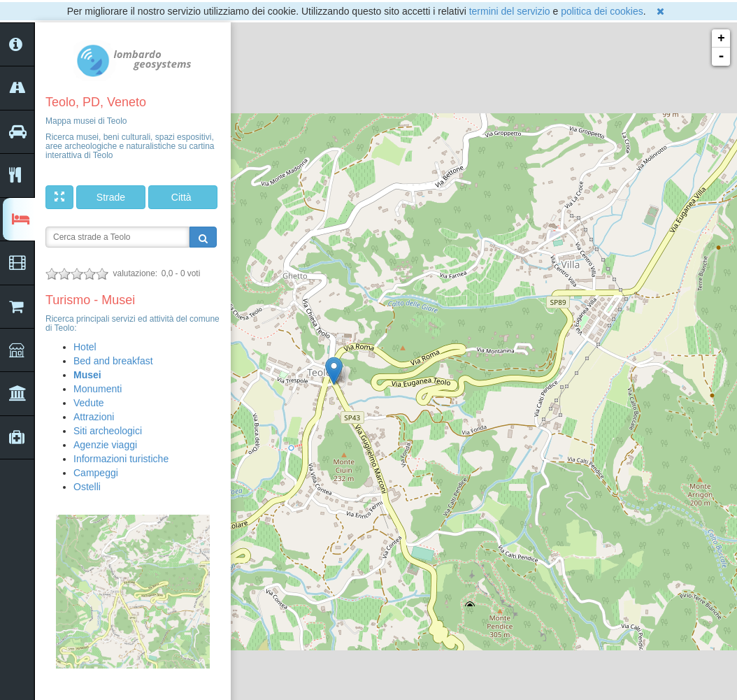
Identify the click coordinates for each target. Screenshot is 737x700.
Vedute (89, 403)
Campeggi (96, 473)
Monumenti (98, 389)
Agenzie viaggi (105, 445)
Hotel (85, 347)
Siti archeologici (108, 431)
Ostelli (87, 487)
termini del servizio (510, 11)
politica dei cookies (602, 11)
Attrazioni (94, 417)
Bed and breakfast (113, 361)
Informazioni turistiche (121, 459)
